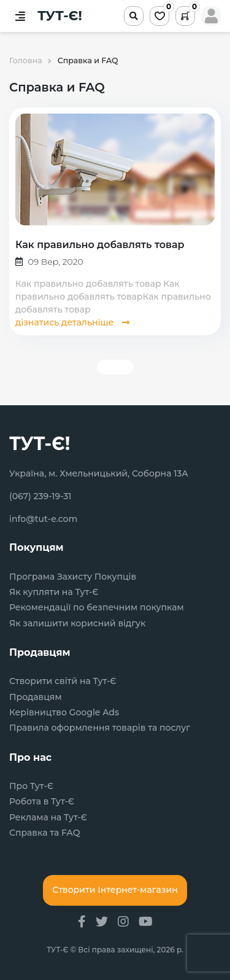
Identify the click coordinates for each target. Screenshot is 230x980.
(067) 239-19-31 (40, 496)
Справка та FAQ (44, 833)
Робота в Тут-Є (42, 802)
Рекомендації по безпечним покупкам (97, 608)
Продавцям (36, 697)
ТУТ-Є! (60, 16)
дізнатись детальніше (72, 322)
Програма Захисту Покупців (73, 577)
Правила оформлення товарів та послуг (100, 728)
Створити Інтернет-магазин (115, 890)
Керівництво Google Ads (64, 713)
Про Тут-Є (31, 786)
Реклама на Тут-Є (48, 818)
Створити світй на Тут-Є (63, 681)
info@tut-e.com (43, 519)
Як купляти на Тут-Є (54, 592)
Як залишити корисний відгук (77, 624)
